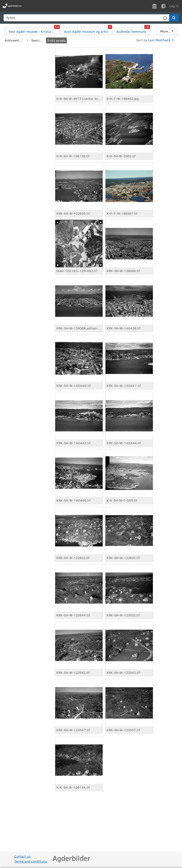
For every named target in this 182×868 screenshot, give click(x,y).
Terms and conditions (31, 861)
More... (165, 31)
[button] (174, 18)
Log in (174, 6)
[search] (86, 18)
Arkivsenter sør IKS (14, 40)
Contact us (22, 856)
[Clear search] (165, 18)
